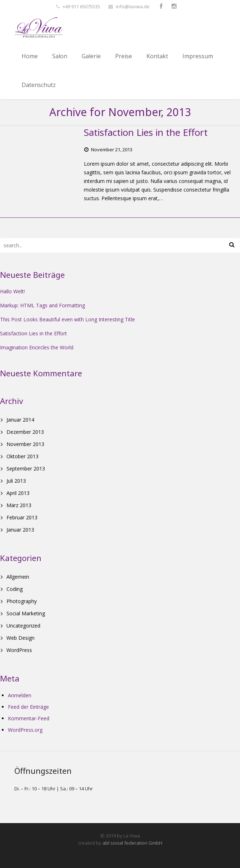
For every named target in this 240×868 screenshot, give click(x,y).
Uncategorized (23, 626)
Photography (22, 601)
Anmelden (20, 695)
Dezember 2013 (25, 432)
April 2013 (18, 493)
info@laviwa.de (133, 6)
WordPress (19, 650)
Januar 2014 (20, 420)
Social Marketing (26, 613)
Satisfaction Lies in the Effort (33, 333)
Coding (15, 589)
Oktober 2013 (22, 456)
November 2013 (25, 444)
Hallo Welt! (12, 291)
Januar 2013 (20, 530)
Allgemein (18, 577)
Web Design (21, 638)
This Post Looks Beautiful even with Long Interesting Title (67, 319)
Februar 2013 (22, 517)
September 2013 (26, 469)
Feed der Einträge (28, 707)
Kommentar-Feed (29, 718)
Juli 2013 (16, 481)
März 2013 (19, 505)
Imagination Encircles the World (37, 347)
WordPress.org (25, 730)
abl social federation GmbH (132, 843)
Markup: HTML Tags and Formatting (42, 305)
